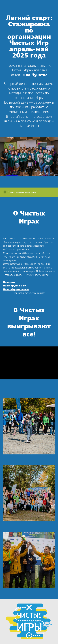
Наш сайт (9, 282)
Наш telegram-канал (16, 290)
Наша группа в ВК (15, 286)
